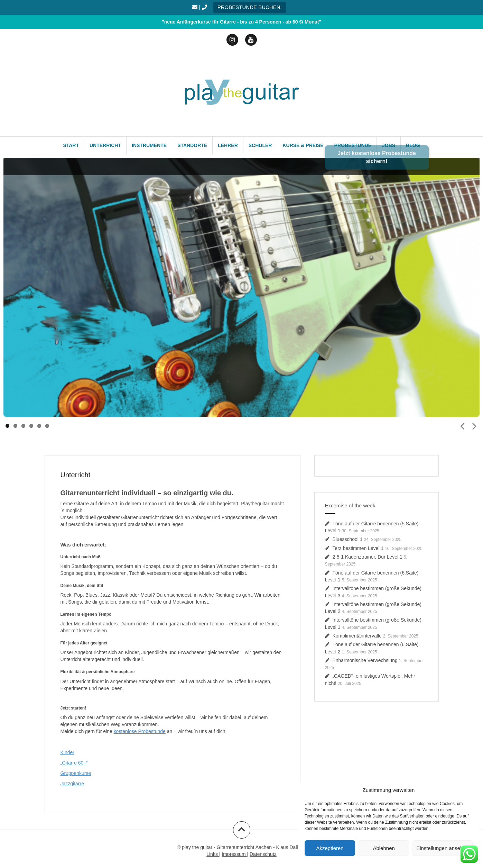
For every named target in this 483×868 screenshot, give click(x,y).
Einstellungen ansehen (443, 848)
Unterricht (105, 145)
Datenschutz (263, 854)
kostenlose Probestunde (140, 731)
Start (71, 145)
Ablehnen (384, 848)
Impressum (234, 854)
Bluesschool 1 (347, 539)
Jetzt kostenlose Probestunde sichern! (377, 157)
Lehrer (228, 145)
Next (474, 425)
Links (213, 854)
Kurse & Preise (303, 145)
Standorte (192, 145)
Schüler (260, 145)
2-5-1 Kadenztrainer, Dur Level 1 (367, 557)
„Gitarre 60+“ (74, 763)
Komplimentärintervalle (357, 636)
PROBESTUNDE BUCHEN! (250, 7)
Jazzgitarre (72, 784)
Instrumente (149, 145)
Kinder (67, 752)
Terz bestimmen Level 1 (358, 548)
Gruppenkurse (76, 773)
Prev (462, 425)
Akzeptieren (330, 848)
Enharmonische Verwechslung (365, 660)
